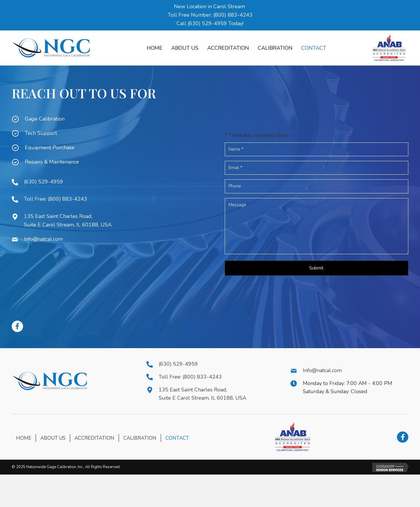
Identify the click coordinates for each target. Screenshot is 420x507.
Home (24, 438)
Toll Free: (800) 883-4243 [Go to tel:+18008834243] (56, 199)
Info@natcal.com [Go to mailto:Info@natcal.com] (43, 239)
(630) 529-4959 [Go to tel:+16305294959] (44, 182)
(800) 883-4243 (233, 15)
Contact (177, 438)
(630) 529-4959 (207, 23)
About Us (53, 438)
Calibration (140, 438)
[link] (155, 48)
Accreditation (94, 438)
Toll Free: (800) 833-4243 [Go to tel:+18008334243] (190, 377)
